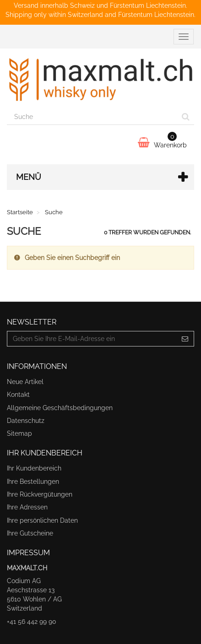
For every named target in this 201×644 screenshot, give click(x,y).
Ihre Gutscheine (30, 533)
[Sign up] (185, 339)
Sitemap (19, 433)
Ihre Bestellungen (33, 482)
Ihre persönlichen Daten (42, 520)
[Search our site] (92, 117)
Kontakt (18, 395)
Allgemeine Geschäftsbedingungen (60, 408)
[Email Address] (92, 339)
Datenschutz (26, 421)
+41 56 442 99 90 (32, 622)
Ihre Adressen (27, 507)
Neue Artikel (25, 382)
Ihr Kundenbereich (34, 468)
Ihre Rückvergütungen (40, 494)
